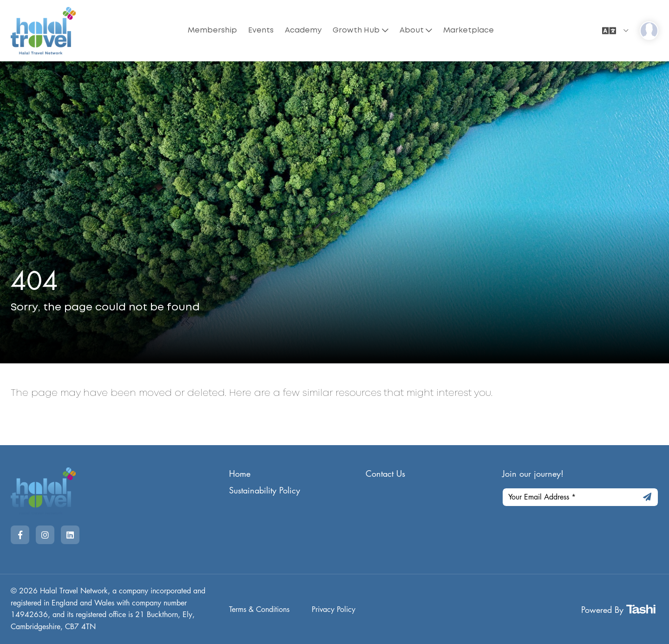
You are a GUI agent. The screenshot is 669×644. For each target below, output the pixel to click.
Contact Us (385, 474)
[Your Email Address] (580, 497)
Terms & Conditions (259, 610)
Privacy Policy (334, 610)
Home (240, 474)
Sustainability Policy (265, 491)
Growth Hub (356, 30)
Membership (212, 30)
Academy (303, 30)
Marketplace (469, 30)
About (412, 30)
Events (261, 30)
